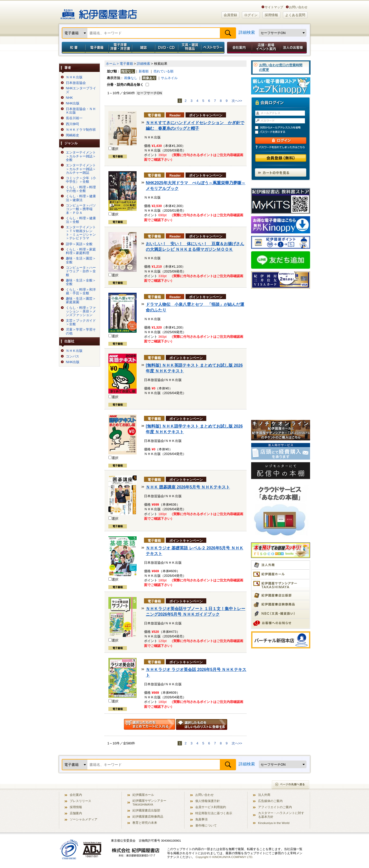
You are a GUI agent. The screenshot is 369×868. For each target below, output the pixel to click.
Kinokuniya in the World (274, 823)
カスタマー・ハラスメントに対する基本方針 (281, 815)
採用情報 (271, 15)
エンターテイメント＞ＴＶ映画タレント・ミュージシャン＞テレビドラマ (81, 233)
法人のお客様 (294, 48)
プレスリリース (80, 801)
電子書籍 (97, 48)
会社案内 (239, 48)
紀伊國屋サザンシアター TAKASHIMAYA (149, 802)
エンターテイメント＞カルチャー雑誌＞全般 (81, 156)
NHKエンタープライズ (81, 90)
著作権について (206, 825)
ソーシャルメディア (84, 819)
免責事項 (201, 819)
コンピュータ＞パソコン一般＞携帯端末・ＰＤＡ (81, 209)
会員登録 (230, 15)
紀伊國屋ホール (143, 795)
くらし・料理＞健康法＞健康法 (81, 198)
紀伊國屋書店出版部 (146, 810)
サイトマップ (274, 7)
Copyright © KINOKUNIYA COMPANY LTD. (224, 857)
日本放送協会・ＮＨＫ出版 (81, 111)
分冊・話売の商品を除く (125, 85)
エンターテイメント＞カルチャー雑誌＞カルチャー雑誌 (81, 169)
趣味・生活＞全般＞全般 (81, 282)
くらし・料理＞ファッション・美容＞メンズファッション (81, 312)
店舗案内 (76, 813)
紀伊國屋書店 (99, 12)
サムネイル (169, 78)
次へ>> (237, 101)
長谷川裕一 (74, 118)
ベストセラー (213, 48)
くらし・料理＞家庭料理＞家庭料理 (81, 251)
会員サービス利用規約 (211, 807)
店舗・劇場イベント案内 (266, 48)
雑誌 (143, 48)
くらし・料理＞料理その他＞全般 (81, 189)
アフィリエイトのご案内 (275, 807)
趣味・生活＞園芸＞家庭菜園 (81, 300)
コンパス (73, 356)
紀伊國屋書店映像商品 (148, 816)
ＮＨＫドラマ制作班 (81, 130)
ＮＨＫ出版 (74, 77)
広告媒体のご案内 (270, 801)
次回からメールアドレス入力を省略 (283, 128)
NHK (69, 98)
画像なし (131, 78)
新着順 (144, 71)
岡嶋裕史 (73, 135)
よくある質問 (295, 15)
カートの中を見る (281, 172)
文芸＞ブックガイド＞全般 (81, 322)
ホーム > (112, 64)
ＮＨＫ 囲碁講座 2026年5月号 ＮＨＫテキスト (188, 487)
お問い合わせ (298, 7)
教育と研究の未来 (145, 823)
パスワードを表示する (283, 132)
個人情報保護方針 (208, 801)
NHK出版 (73, 103)
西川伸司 (73, 124)
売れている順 (163, 71)
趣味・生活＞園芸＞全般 (81, 260)
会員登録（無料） (281, 158)
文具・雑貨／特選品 (190, 48)
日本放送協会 (76, 83)
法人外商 (264, 795)
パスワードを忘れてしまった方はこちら (281, 147)
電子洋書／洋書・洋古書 (120, 48)
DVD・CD (167, 48)
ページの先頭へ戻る (291, 785)
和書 (73, 48)
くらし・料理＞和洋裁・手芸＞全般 (81, 291)
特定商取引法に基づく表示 (214, 813)
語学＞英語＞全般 (79, 244)
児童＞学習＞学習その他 (81, 331)
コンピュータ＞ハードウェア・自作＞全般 (81, 271)
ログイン (251, 15)
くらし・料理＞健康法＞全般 (81, 220)
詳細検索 (247, 32)
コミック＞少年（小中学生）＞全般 (81, 180)
